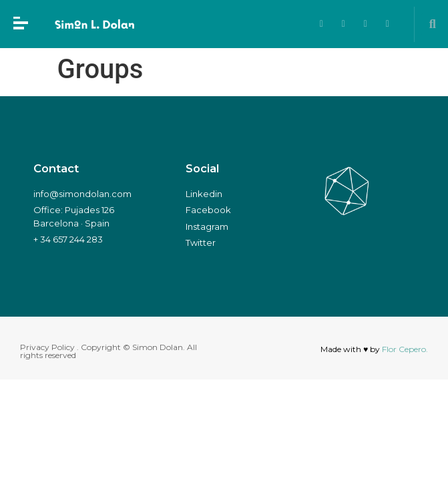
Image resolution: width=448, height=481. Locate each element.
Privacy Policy (47, 347)
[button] (432, 24)
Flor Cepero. (405, 349)
